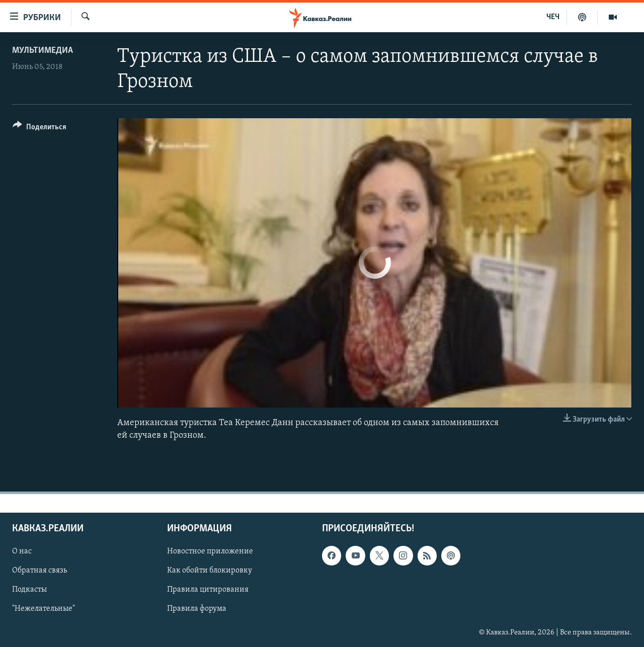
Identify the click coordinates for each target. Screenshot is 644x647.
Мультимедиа (43, 51)
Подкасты (29, 590)
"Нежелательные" (44, 609)
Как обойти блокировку (210, 571)
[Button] (39, 129)
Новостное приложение (210, 552)
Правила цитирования (208, 590)
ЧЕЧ (553, 17)
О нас (22, 552)
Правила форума (197, 609)
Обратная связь (39, 571)
